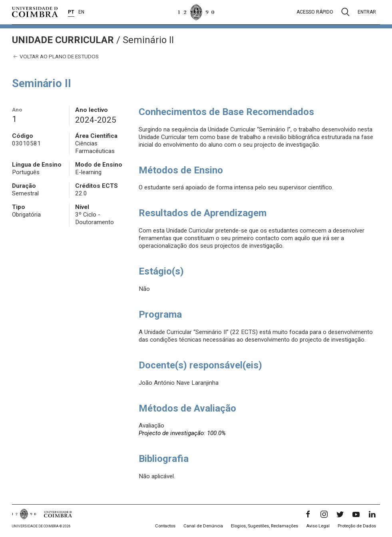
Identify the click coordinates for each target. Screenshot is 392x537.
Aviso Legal (318, 526)
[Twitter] (340, 514)
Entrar (367, 12)
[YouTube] (356, 514)
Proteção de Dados (357, 526)
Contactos (165, 526)
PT (71, 12)
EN (81, 12)
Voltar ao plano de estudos (55, 57)
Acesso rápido (315, 12)
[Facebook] (308, 514)
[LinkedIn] (372, 514)
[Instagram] (324, 514)
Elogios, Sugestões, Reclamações (265, 526)
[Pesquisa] (345, 12)
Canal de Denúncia (203, 526)
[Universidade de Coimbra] (35, 12)
